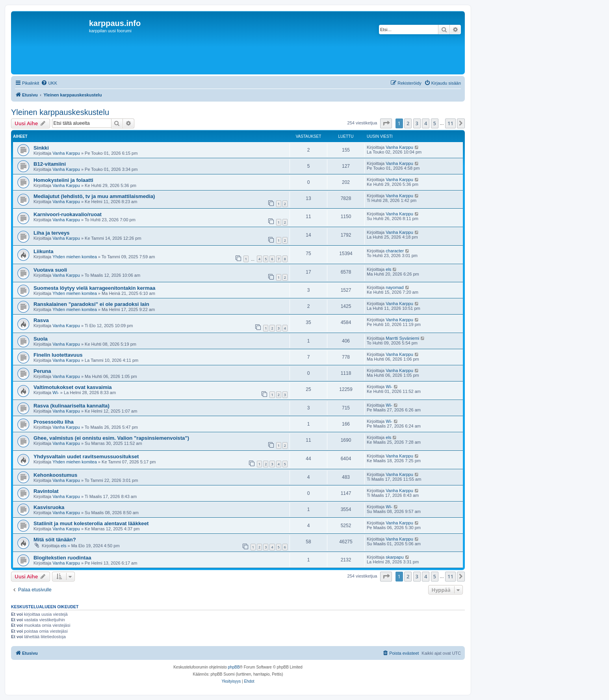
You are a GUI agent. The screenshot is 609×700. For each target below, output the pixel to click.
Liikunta (44, 251)
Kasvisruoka (49, 507)
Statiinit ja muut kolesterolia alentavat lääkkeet (91, 523)
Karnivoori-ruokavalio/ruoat (68, 214)
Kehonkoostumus (55, 475)
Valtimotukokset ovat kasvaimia (73, 387)
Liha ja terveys (52, 233)
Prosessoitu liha (54, 422)
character (395, 251)
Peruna (42, 371)
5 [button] (435, 123)
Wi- (56, 393)
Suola (41, 339)
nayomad (395, 287)
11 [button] (450, 123)
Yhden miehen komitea (75, 257)
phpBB (234, 667)
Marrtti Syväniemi (402, 338)
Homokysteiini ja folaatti (63, 180)
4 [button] (426, 123)
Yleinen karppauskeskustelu (60, 112)
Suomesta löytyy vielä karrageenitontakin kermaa (94, 288)
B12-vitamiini (50, 164)
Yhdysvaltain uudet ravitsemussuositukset (86, 456)
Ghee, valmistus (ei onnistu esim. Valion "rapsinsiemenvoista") (111, 438)
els (388, 269)
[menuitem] (49, 83)
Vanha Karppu (66, 153)
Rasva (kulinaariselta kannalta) (71, 406)
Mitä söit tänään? (55, 540)
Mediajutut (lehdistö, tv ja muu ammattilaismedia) (94, 196)
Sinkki (41, 148)
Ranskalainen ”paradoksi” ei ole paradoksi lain (91, 304)
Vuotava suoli (50, 270)
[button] (386, 123)
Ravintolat (46, 491)
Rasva (41, 320)
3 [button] (417, 123)
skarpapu (395, 557)
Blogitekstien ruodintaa (62, 558)
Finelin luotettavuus (58, 355)
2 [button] (408, 123)
